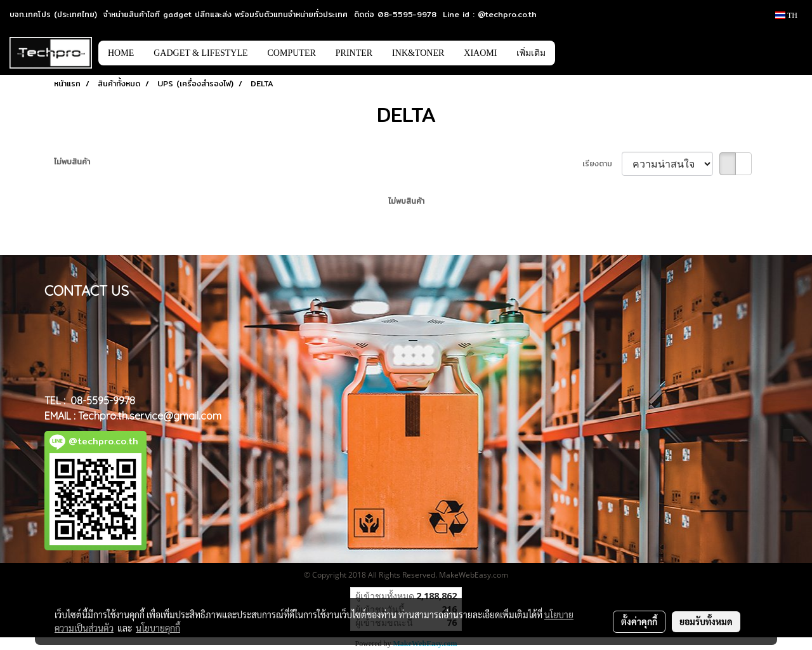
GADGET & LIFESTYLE (200, 53)
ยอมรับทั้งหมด (706, 621)
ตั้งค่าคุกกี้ (639, 621)
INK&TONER (418, 53)
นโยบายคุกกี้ (158, 628)
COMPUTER (292, 53)
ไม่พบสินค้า (72, 162)
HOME (121, 53)
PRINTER (354, 53)
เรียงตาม (602, 164)
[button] (574, 53)
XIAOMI (480, 53)
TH (786, 15)
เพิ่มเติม (531, 53)
